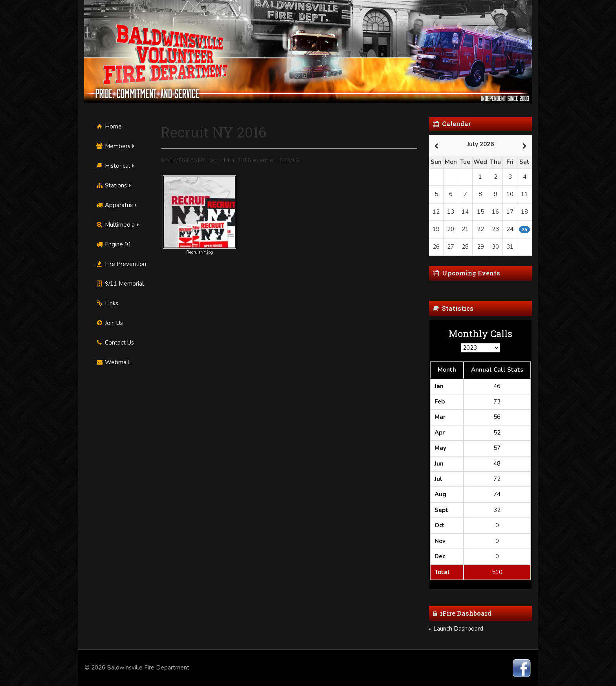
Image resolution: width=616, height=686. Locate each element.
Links (107, 303)
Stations (111, 185)
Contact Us (115, 343)
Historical (113, 166)
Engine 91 (114, 244)
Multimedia (115, 225)
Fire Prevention (121, 264)
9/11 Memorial (120, 284)
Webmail (113, 362)
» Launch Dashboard (456, 629)
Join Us (109, 323)
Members (113, 146)
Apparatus (114, 205)
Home (109, 127)
